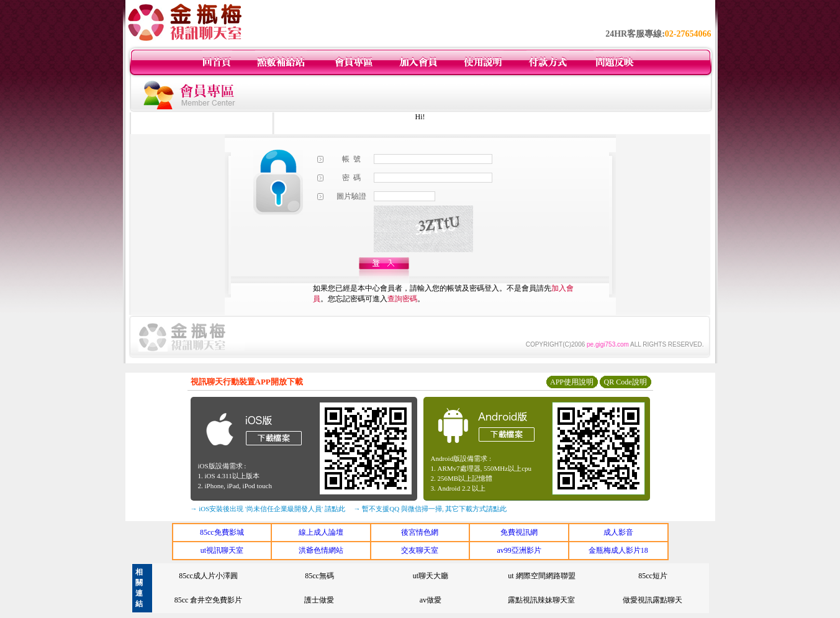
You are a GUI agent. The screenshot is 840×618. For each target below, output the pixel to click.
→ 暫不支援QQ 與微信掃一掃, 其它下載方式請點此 (431, 509)
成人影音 (618, 532)
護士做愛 (319, 600)
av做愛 (431, 600)
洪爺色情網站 (321, 550)
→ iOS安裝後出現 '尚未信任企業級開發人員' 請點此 (268, 509)
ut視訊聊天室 (222, 550)
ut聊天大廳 (431, 576)
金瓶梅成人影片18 (618, 550)
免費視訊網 (519, 532)
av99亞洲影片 (519, 550)
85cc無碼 (319, 576)
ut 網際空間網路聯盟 (541, 576)
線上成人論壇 (321, 532)
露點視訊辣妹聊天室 (541, 600)
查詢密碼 (402, 299)
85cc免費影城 (222, 532)
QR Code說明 (625, 382)
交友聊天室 (420, 550)
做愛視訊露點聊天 (653, 600)
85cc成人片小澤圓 (208, 576)
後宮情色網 (420, 532)
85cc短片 (653, 576)
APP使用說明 (572, 382)
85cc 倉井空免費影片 (209, 600)
